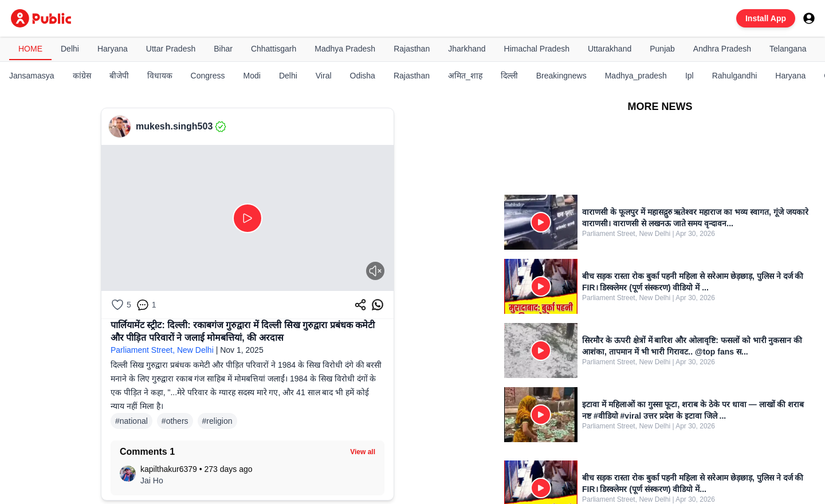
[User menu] (809, 18)
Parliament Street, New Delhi (162, 350)
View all (363, 452)
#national (131, 421)
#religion (217, 421)
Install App (766, 18)
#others (175, 421)
